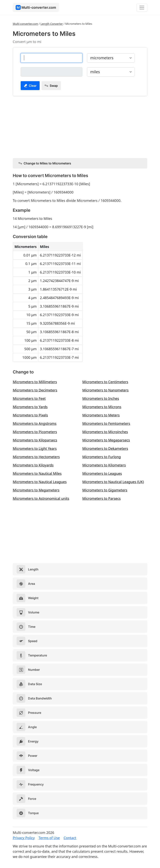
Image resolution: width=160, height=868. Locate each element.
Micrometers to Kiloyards (33, 465)
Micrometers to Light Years (35, 448)
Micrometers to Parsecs (101, 498)
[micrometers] (51, 58)
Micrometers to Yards (30, 407)
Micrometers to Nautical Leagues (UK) (113, 482)
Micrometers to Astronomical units (41, 498)
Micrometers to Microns (102, 407)
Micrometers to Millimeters (35, 382)
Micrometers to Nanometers (106, 390)
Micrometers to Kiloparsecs (35, 440)
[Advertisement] (80, 126)
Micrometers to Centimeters (105, 382)
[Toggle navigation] (142, 8)
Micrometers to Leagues (102, 473)
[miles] (51, 72)
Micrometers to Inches (101, 398)
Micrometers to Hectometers (36, 457)
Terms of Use (49, 838)
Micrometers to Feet (29, 398)
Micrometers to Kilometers (104, 465)
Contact (70, 838)
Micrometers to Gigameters (105, 490)
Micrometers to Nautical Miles (37, 473)
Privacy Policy (24, 838)
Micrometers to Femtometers (106, 423)
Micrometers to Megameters (36, 490)
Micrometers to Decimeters (35, 390)
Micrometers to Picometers (35, 432)
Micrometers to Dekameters (105, 448)
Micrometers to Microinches (105, 432)
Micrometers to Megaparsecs (106, 440)
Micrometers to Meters (101, 415)
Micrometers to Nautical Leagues (40, 482)
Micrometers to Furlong (102, 457)
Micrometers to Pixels (30, 415)
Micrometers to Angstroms (35, 423)
